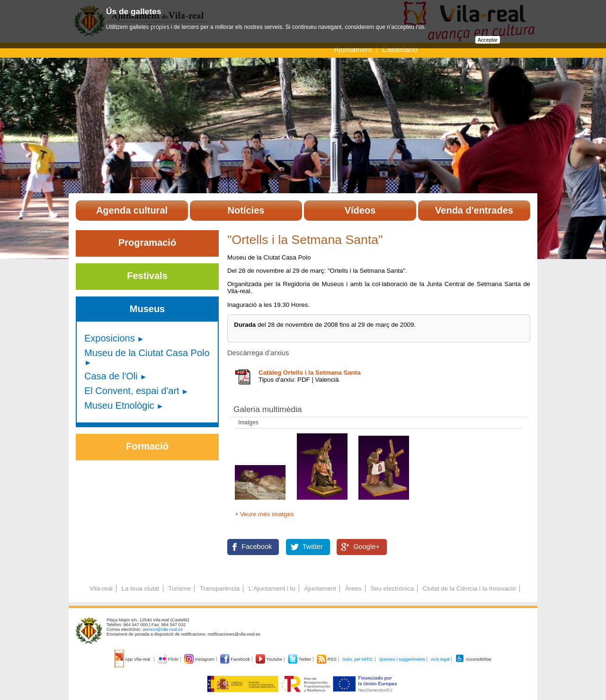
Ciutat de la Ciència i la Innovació (469, 588)
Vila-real (101, 588)
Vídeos (360, 210)
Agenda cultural (132, 210)
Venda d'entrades (474, 210)
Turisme (179, 588)
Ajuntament (353, 49)
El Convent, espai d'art (132, 391)
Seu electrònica (392, 588)
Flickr (169, 659)
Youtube (270, 659)
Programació (147, 242)
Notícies (246, 210)
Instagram (200, 659)
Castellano (400, 49)
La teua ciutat (140, 588)
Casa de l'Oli (111, 376)
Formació (147, 446)
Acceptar (488, 40)
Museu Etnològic (119, 405)
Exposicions (110, 338)
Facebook (257, 547)
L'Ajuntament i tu (272, 588)
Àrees (353, 588)
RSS (327, 659)
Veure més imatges (267, 514)
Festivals (147, 276)
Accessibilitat (473, 659)
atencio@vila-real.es (163, 629)
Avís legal (440, 659)
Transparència (220, 588)
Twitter (313, 547)
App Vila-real (133, 659)
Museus (147, 309)
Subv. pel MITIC (358, 659)
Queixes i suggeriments (402, 659)
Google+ (366, 547)
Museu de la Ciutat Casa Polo (147, 353)
